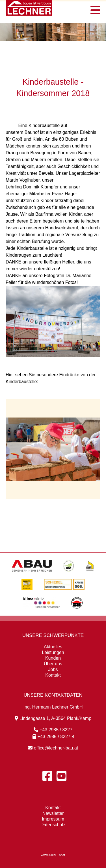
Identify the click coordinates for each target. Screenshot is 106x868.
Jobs (53, 669)
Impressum (53, 819)
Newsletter (53, 813)
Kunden (53, 658)
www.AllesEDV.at (53, 855)
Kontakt (53, 675)
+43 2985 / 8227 (53, 730)
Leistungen (53, 652)
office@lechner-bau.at (53, 748)
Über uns (53, 664)
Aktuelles (53, 647)
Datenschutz (53, 825)
